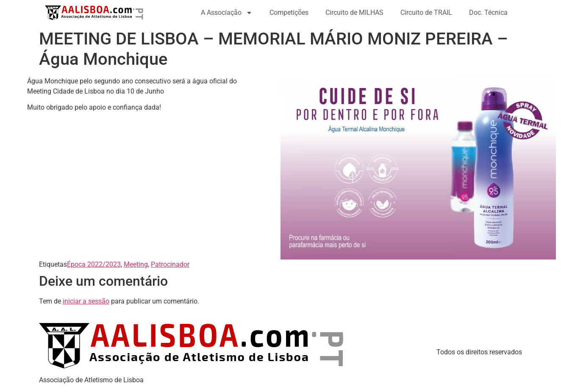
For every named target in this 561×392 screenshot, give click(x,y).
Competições (289, 12)
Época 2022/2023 (94, 264)
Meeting (136, 264)
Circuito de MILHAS (354, 12)
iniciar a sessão (86, 301)
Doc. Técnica (488, 12)
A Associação (227, 13)
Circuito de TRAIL (426, 12)
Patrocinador (170, 264)
